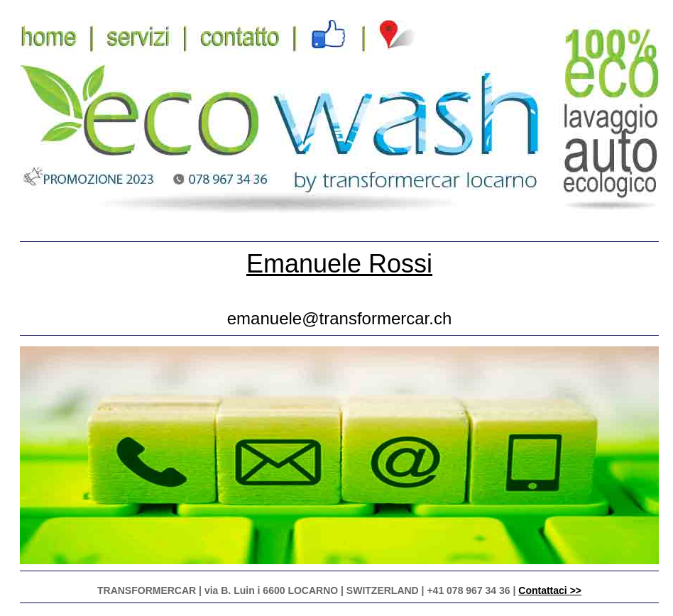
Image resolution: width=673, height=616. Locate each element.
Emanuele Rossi (339, 264)
